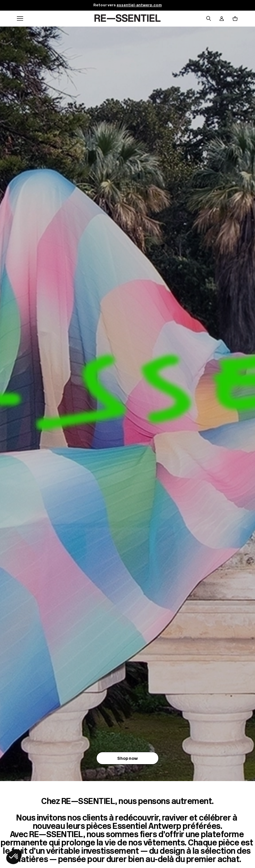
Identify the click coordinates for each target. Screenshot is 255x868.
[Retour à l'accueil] (127, 19)
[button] (14, 857)
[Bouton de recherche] (209, 19)
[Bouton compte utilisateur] (222, 19)
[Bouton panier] (235, 19)
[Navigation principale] (20, 19)
